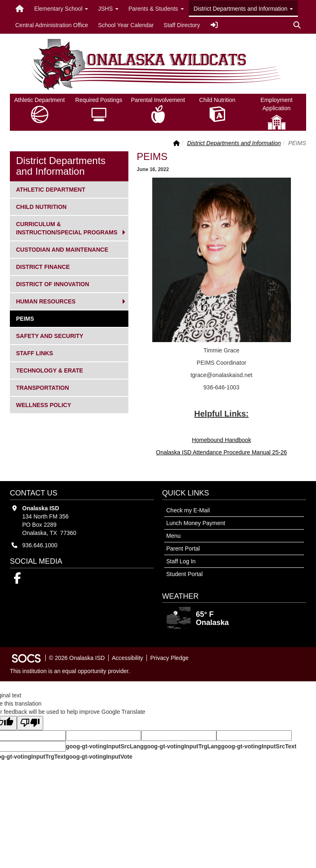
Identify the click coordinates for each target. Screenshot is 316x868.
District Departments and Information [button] (244, 9)
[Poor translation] (30, 723)
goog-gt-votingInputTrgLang (182, 746)
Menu (173, 536)
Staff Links (34, 353)
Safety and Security (49, 335)
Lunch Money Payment (196, 523)
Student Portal (185, 574)
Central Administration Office (52, 25)
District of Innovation (52, 284)
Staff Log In (181, 561)
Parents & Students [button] (156, 9)
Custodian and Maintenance (62, 249)
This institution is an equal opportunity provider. (70, 671)
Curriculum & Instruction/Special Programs (66, 228)
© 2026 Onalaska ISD (77, 658)
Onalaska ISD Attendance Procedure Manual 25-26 (221, 452)
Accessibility (128, 658)
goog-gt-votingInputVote (99, 757)
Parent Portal (183, 549)
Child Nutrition (41, 206)
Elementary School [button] (61, 9)
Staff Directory (182, 25)
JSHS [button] (108, 9)
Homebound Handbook (221, 440)
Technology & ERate (49, 370)
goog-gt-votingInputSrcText (259, 746)
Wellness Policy (43, 404)
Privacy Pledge (169, 658)
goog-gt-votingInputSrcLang (105, 746)
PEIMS (29, 318)
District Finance (43, 266)
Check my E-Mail (188, 510)
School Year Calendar (126, 25)
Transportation (42, 387)
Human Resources (46, 301)
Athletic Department (50, 189)
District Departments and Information (234, 143)
